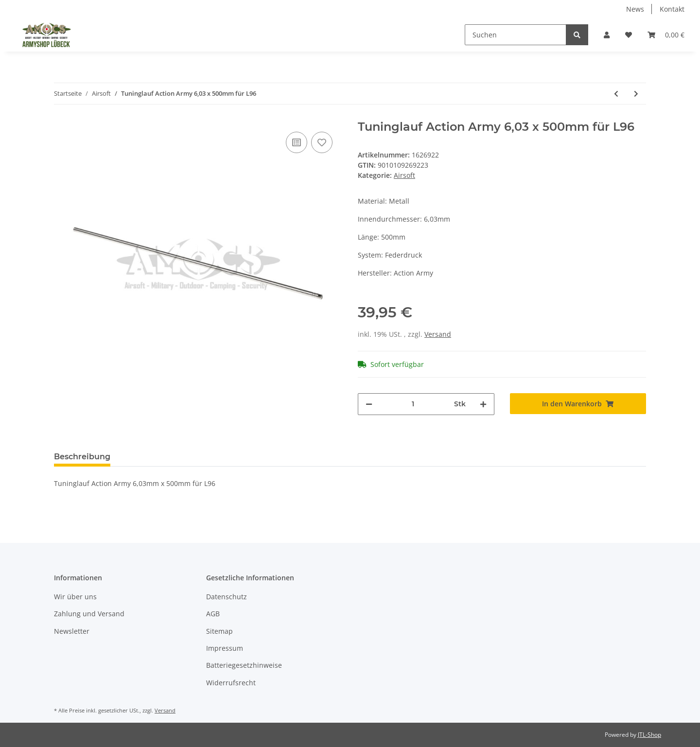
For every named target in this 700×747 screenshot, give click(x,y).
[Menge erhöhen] (483, 404)
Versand (438, 334)
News (635, 9)
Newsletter (72, 631)
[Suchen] (516, 35)
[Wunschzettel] (629, 35)
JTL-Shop (649, 735)
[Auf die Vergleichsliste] (297, 142)
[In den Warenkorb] (578, 404)
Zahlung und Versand (89, 614)
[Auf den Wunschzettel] (322, 142)
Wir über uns (75, 597)
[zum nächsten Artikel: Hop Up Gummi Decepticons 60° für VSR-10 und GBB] (636, 94)
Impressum (225, 648)
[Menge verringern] (369, 404)
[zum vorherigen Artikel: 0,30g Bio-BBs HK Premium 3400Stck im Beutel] (616, 94)
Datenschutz (227, 597)
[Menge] (413, 404)
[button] (607, 35)
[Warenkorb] (666, 35)
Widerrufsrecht (231, 683)
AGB (213, 614)
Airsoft (404, 175)
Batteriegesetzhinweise (244, 665)
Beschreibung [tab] (82, 457)
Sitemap (219, 631)
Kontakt (672, 9)
